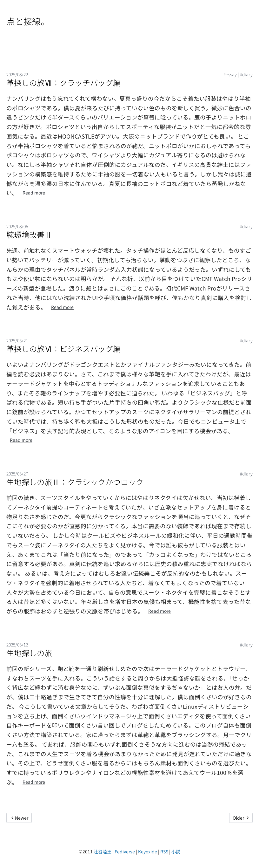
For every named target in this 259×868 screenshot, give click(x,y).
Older (241, 818)
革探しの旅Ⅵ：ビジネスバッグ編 (63, 349)
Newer (19, 818)
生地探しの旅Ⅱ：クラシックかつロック (75, 482)
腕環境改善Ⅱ (29, 234)
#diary (246, 74)
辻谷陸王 (103, 851)
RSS (164, 851)
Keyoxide (148, 851)
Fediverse (125, 851)
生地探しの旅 (29, 653)
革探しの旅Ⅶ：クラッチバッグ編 (63, 82)
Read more (34, 193)
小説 (176, 851)
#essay (230, 74)
